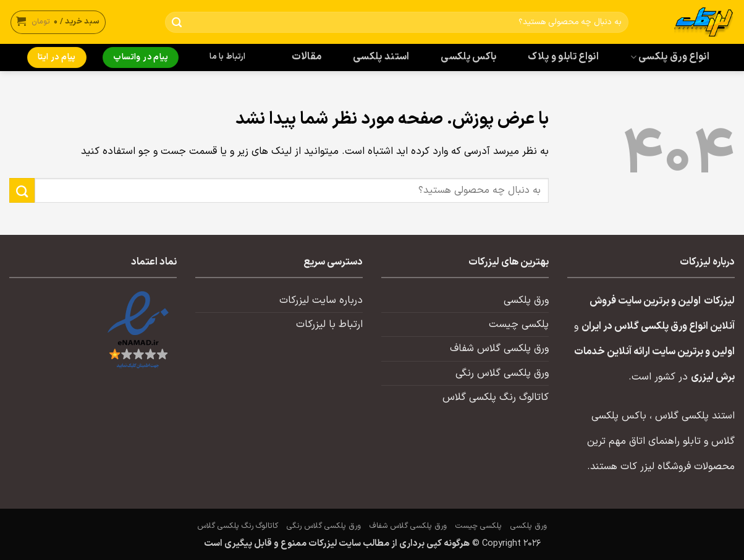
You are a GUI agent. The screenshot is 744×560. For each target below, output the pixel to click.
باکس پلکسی (468, 57)
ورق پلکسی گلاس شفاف (499, 349)
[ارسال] (177, 23)
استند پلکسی (381, 57)
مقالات (307, 57)
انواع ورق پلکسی (670, 57)
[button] (58, 22)
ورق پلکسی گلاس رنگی (502, 373)
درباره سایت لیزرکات (321, 300)
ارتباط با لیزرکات (329, 325)
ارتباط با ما (227, 57)
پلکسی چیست (519, 325)
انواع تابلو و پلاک (563, 57)
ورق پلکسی (526, 300)
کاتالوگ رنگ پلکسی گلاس (496, 397)
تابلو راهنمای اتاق (665, 441)
